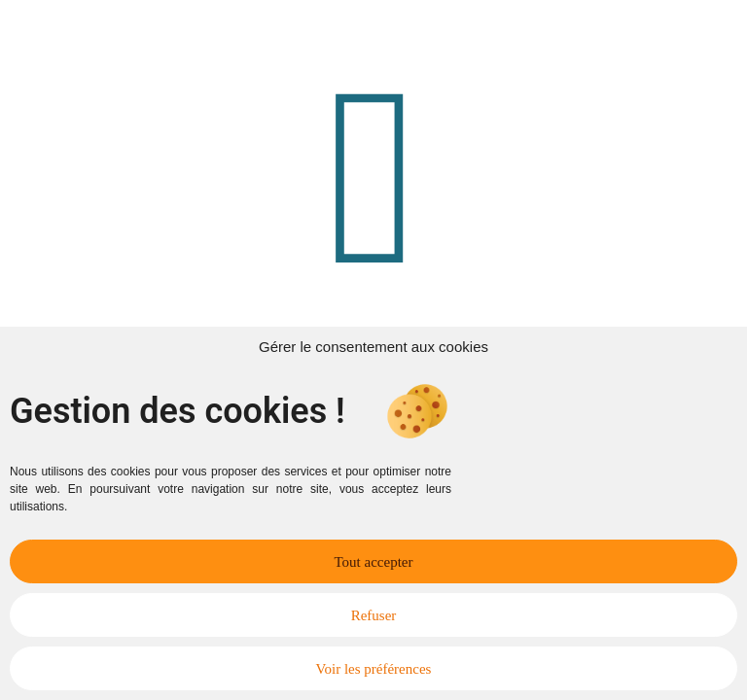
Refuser (374, 615)
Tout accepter (374, 562)
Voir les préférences (374, 669)
